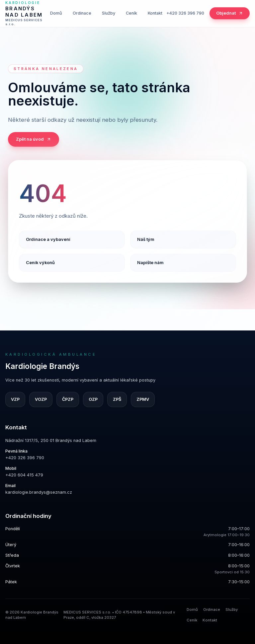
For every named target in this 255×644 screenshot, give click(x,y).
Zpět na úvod (34, 139)
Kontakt (155, 13)
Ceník (131, 13)
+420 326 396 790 (185, 13)
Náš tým (146, 239)
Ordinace (82, 13)
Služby (109, 13)
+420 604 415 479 (24, 475)
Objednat (230, 13)
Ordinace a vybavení (48, 239)
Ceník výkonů (40, 263)
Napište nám (150, 263)
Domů (56, 13)
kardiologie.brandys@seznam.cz (39, 492)
